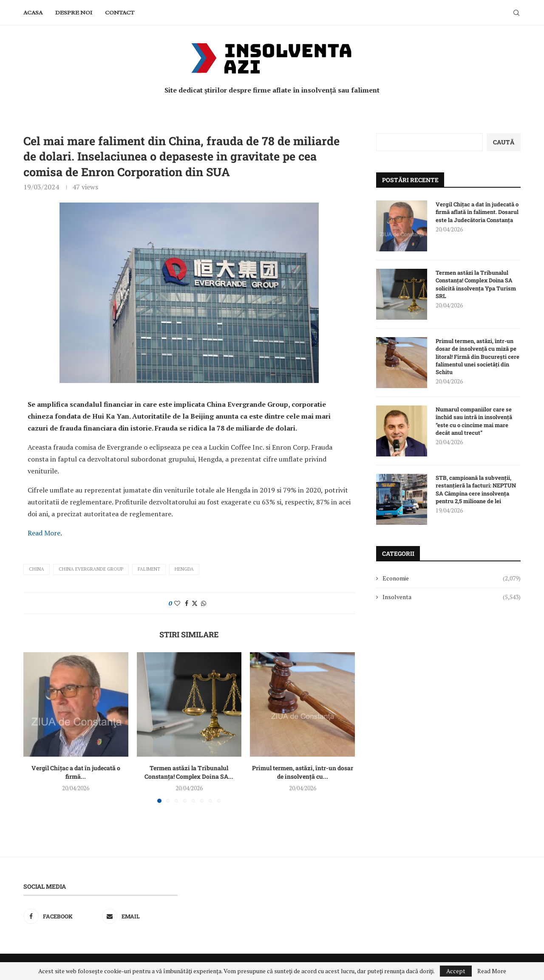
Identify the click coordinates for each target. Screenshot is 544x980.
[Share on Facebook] (187, 603)
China (37, 569)
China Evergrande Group (91, 569)
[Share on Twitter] (195, 603)
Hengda (184, 569)
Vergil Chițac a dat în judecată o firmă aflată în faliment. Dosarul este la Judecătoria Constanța (477, 212)
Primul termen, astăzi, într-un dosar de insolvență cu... (303, 772)
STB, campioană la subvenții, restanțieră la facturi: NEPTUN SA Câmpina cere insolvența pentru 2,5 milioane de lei (476, 489)
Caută (504, 142)
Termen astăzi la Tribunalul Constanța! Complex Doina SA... (189, 772)
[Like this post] (177, 603)
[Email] (140, 916)
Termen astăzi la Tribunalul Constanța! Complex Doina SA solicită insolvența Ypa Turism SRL (476, 284)
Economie (452, 578)
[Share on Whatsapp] (204, 603)
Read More (44, 533)
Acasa (33, 13)
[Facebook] (61, 916)
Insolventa (452, 597)
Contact (120, 13)
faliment (149, 569)
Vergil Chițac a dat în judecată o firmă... (76, 772)
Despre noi (74, 13)
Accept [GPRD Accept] (456, 971)
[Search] (516, 13)
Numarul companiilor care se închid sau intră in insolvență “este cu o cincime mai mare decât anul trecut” (474, 421)
